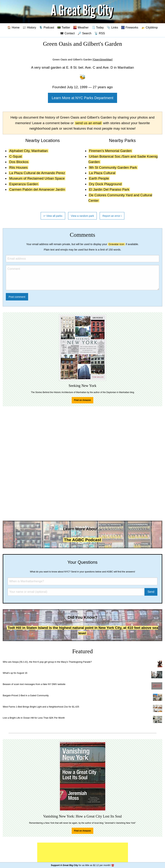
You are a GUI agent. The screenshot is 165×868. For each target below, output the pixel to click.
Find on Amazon (82, 400)
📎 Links (112, 27)
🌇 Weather (81, 27)
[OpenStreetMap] (103, 60)
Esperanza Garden (24, 184)
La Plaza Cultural (102, 173)
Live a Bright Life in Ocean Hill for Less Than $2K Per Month (34, 718)
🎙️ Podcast (47, 27)
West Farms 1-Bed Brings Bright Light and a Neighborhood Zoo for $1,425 (41, 707)
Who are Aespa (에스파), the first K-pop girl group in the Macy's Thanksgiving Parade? (47, 662)
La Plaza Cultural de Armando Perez (37, 173)
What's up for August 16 (15, 673)
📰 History (29, 27)
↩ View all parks (53, 216)
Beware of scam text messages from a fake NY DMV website (34, 684)
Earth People (99, 178)
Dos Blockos (19, 162)
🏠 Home (13, 27)
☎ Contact (67, 33)
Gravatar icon (116, 244)
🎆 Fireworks (130, 27)
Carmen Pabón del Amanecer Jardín (37, 189)
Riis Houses (18, 167)
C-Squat (16, 156)
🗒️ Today (98, 27)
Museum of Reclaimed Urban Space (37, 178)
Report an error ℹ (112, 216)
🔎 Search (85, 33)
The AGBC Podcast (82, 540)
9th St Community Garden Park (113, 167)
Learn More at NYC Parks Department (82, 98)
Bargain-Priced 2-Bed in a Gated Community (26, 695)
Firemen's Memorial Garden (110, 151)
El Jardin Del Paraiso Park (109, 189)
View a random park (82, 216)
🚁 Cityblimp (149, 27)
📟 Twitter (64, 27)
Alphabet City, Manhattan (28, 151)
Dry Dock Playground (105, 184)
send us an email (88, 123)
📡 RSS (100, 33)
